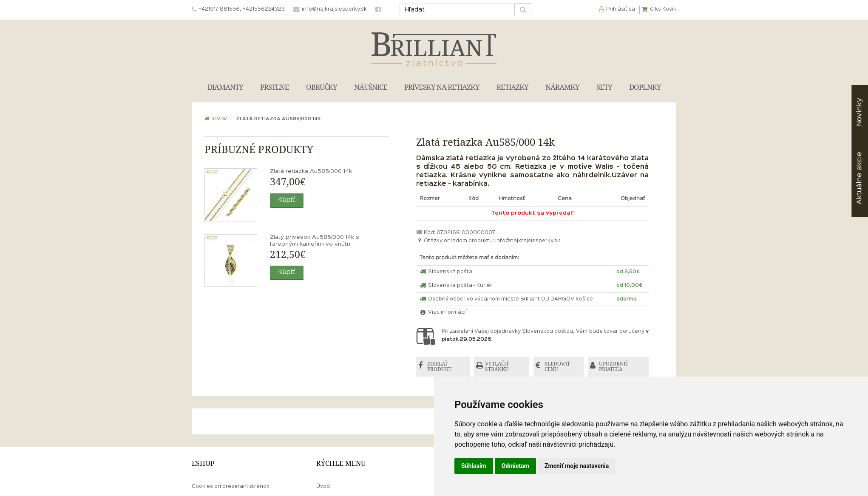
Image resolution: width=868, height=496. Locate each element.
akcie (859, 178)
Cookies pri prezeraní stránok (231, 487)
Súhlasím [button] (474, 466)
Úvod (323, 487)
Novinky (859, 112)
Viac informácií (443, 312)
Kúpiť (287, 200)
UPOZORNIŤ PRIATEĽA (614, 367)
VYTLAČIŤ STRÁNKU (497, 367)
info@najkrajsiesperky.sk (528, 241)
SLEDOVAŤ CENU (557, 367)
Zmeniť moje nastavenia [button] (577, 466)
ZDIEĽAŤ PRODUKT (439, 367)
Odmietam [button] (515, 466)
